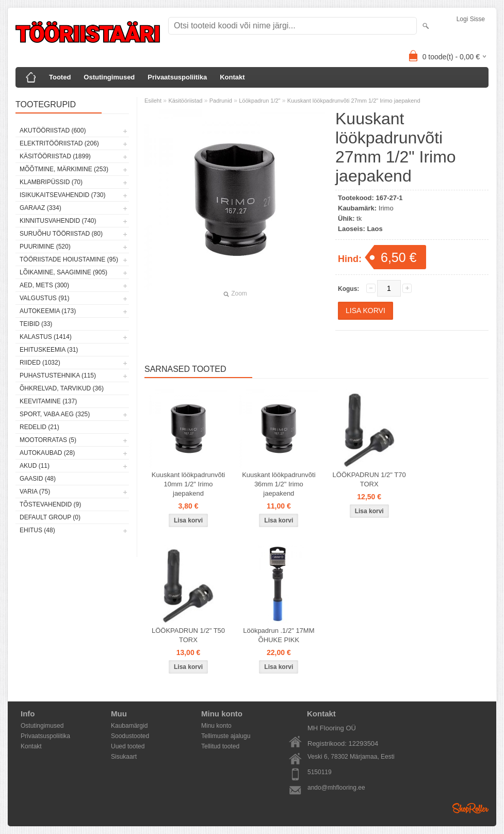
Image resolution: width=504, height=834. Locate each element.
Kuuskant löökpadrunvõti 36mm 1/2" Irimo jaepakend (279, 484)
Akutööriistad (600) (53, 130)
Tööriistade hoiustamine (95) (69, 259)
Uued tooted (128, 746)
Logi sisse (471, 19)
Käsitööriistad (185, 101)
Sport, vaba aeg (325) (55, 414)
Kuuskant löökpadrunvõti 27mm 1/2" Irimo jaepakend (354, 101)
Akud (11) (35, 466)
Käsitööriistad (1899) (55, 156)
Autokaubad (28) (47, 453)
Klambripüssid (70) (51, 182)
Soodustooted (130, 736)
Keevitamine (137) (48, 401)
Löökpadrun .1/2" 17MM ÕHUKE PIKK (279, 635)
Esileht (153, 101)
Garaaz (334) (40, 208)
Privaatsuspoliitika (177, 77)
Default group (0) (50, 517)
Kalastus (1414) (46, 337)
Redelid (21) (39, 427)
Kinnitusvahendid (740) (58, 221)
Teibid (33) (36, 324)
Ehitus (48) (37, 530)
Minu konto (216, 726)
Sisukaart (124, 757)
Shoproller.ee (470, 808)
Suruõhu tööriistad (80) (61, 234)
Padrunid (221, 101)
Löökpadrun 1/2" (259, 101)
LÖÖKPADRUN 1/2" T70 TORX (369, 479)
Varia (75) (35, 492)
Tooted (60, 77)
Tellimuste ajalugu (226, 736)
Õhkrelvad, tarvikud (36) (62, 388)
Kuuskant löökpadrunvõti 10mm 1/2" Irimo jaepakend (188, 484)
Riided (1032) (40, 363)
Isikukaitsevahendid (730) (63, 195)
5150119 (320, 772)
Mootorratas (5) (48, 440)
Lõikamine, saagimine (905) (63, 272)
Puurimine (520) (45, 247)
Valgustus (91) (44, 298)
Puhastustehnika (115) (58, 375)
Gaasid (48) (38, 479)
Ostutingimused (109, 77)
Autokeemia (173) (48, 311)
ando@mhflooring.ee (336, 788)
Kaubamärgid (129, 726)
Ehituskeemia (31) (49, 350)
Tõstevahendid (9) (50, 504)
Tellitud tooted (220, 746)
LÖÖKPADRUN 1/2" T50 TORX (188, 635)
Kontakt (232, 77)
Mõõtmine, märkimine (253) (64, 169)
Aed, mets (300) (44, 285)
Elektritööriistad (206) (59, 143)
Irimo (386, 208)
